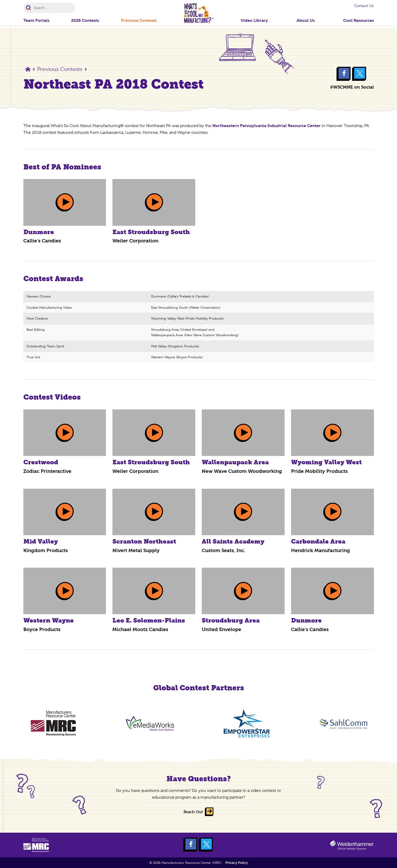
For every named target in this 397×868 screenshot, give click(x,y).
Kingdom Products (46, 551)
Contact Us (364, 6)
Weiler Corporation (135, 241)
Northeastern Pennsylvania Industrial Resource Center (267, 126)
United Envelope (221, 630)
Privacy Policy (237, 863)
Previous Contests (60, 69)
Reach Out (193, 812)
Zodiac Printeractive (47, 471)
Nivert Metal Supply (136, 551)
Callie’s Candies (42, 241)
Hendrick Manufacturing (321, 551)
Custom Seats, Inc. (224, 551)
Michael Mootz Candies (140, 630)
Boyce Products (42, 630)
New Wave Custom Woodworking (242, 471)
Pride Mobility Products (319, 471)
